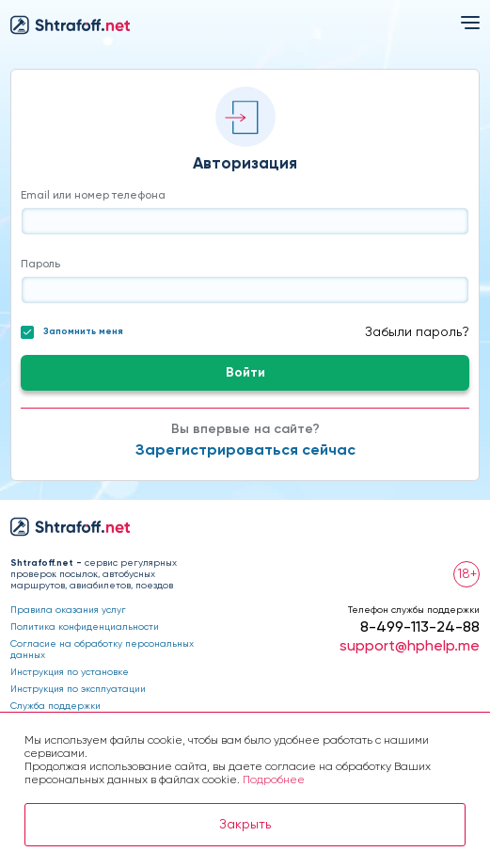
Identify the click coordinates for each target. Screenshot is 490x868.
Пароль (40, 265)
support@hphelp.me (410, 647)
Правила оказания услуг (68, 610)
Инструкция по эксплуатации (78, 689)
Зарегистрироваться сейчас (245, 451)
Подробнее (274, 780)
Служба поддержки (55, 706)
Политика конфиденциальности (85, 627)
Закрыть (245, 825)
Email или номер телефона (93, 196)
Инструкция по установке (70, 672)
